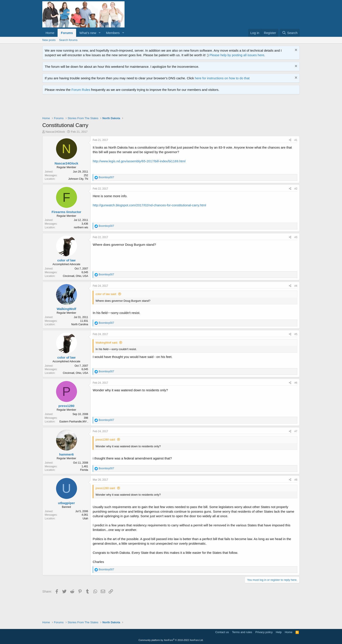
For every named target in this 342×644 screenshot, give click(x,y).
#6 (296, 383)
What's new (88, 33)
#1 (296, 140)
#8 (296, 480)
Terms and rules (242, 632)
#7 (296, 431)
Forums (67, 33)
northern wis (81, 227)
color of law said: (106, 294)
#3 (296, 237)
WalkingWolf (66, 309)
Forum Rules (81, 90)
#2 (296, 189)
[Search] (290, 33)
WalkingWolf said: (107, 343)
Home (50, 33)
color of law (66, 260)
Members (113, 33)
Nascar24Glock (55, 132)
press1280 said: (106, 440)
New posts (49, 40)
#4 (296, 286)
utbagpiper (67, 503)
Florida (84, 470)
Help (279, 632)
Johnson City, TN (78, 179)
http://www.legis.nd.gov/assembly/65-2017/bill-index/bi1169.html (139, 161)
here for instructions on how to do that (222, 78)
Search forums (68, 40)
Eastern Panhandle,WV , (74, 422)
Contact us (222, 632)
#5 (296, 334)
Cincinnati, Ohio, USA (75, 276)
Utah (85, 519)
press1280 (66, 406)
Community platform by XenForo (171, 640)
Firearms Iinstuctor (67, 212)
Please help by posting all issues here (237, 55)
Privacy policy (264, 632)
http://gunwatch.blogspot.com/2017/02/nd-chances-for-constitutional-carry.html (149, 205)
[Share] (290, 140)
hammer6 (66, 454)
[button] (100, 33)
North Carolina (80, 324)
